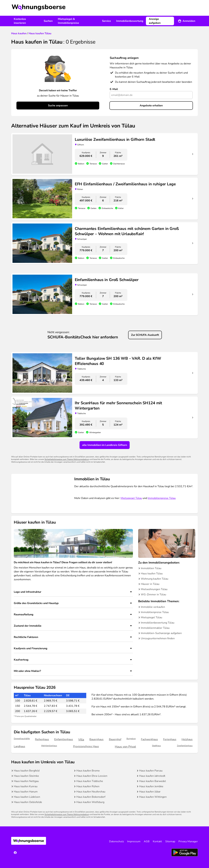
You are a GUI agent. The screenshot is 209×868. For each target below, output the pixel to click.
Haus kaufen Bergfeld (27, 771)
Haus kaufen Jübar (150, 792)
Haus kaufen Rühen (88, 786)
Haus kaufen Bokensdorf (91, 797)
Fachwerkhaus (149, 739)
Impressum (134, 841)
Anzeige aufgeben (155, 21)
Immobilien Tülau (151, 568)
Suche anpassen (58, 106)
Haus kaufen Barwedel (153, 781)
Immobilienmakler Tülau (155, 628)
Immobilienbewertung (130, 21)
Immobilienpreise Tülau (162, 498)
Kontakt (157, 841)
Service (106, 21)
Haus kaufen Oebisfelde (28, 802)
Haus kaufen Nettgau (26, 781)
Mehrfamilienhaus (49, 746)
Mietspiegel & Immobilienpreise (68, 21)
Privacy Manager (188, 841)
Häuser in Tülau (150, 584)
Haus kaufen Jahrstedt (152, 776)
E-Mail (114, 89)
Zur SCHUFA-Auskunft (145, 335)
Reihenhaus (42, 739)
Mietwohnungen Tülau (154, 589)
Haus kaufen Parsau (151, 771)
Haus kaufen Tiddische (90, 781)
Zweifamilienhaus (185, 746)
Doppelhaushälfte (22, 739)
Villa (81, 740)
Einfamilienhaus (64, 739)
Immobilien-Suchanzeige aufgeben (161, 633)
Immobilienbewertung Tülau (158, 623)
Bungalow (131, 739)
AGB (147, 841)
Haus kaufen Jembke (151, 786)
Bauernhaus (96, 739)
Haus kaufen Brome (88, 771)
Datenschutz (116, 841)
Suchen (48, 21)
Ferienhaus (170, 739)
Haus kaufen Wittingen (153, 797)
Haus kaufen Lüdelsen (27, 797)
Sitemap (170, 841)
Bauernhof (115, 739)
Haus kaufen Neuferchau (91, 792)
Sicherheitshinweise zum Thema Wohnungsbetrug (67, 459)
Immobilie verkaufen (153, 607)
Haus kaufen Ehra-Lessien (92, 776)
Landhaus (19, 746)
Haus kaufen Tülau (152, 574)
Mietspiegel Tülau (131, 498)
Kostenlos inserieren (20, 21)
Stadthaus (156, 746)
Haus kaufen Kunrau (26, 786)
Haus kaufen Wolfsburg (90, 802)
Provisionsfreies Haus (86, 746)
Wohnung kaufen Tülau (155, 579)
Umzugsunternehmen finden (158, 638)
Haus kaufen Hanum (26, 792)
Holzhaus (187, 739)
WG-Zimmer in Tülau (153, 595)
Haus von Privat (125, 747)
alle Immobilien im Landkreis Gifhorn (105, 445)
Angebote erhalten (151, 106)
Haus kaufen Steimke (26, 776)
